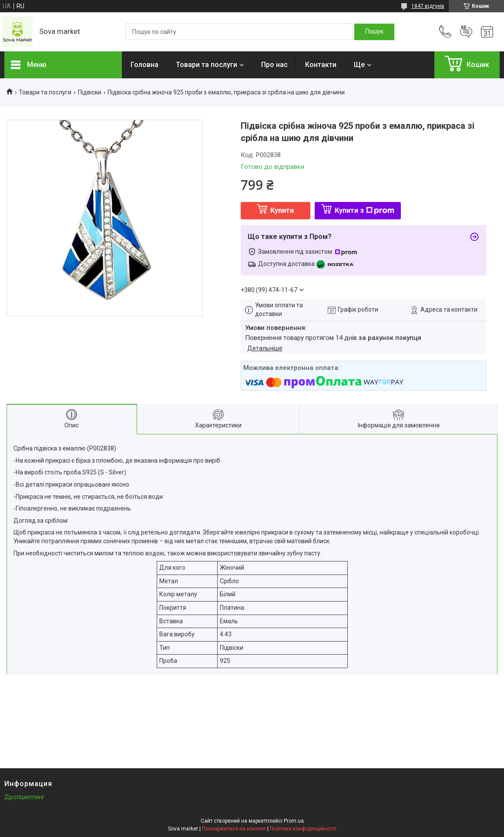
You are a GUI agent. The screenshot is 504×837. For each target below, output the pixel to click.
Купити (282, 210)
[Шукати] (374, 32)
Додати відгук (466, 32)
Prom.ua (294, 821)
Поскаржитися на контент (234, 829)
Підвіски (90, 92)
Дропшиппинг (25, 797)
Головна (144, 65)
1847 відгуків (428, 6)
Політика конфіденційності (303, 829)
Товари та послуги (207, 65)
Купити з (365, 210)
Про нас (274, 65)
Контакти (321, 65)
